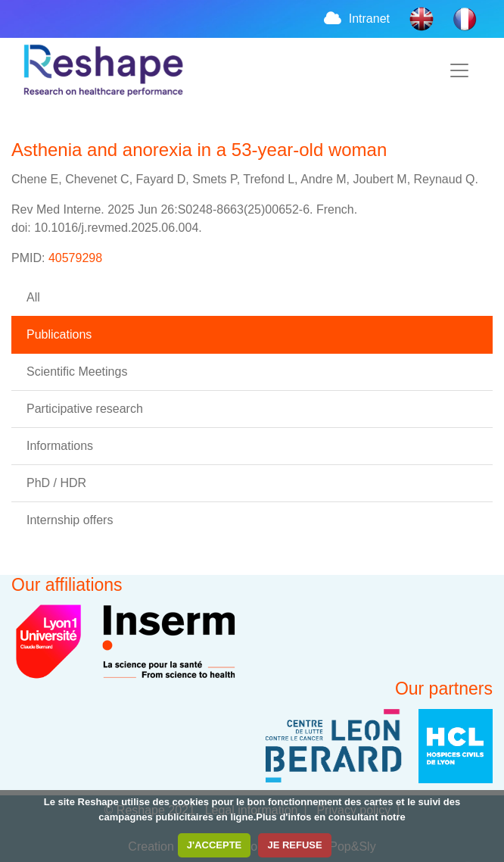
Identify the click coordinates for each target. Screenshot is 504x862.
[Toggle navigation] (459, 70)
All (33, 297)
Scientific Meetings (77, 372)
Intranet (356, 19)
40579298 (75, 258)
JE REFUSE (294, 845)
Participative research (85, 409)
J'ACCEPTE (214, 845)
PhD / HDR (56, 483)
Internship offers (70, 520)
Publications (59, 334)
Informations (60, 446)
